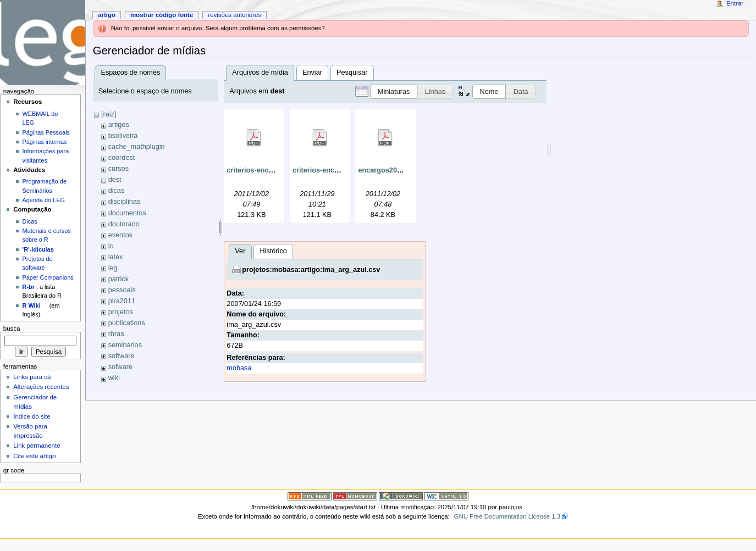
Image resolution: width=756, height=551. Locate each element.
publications (127, 323)
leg (113, 268)
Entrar (735, 3)
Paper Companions (48, 277)
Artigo (107, 15)
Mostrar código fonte (162, 15)
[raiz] (109, 114)
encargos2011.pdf (388, 170)
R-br (29, 287)
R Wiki (32, 305)
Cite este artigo (34, 456)
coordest (122, 158)
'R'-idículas (38, 249)
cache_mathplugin (137, 147)
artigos (119, 125)
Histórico (142, 403)
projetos (121, 312)
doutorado (124, 224)
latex (116, 257)
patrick (118, 279)
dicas (117, 191)
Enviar (312, 73)
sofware (120, 367)
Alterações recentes (41, 387)
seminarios (125, 345)
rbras (116, 334)
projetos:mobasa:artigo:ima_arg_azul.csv (180, 421)
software (122, 356)
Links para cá (32, 377)
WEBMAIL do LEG (40, 118)
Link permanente (37, 446)
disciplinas (125, 202)
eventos (120, 235)
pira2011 (122, 301)
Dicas (30, 221)
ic (111, 246)
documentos (127, 213)
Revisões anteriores (234, 15)
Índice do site (32, 416)
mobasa (108, 520)
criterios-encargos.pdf (329, 170)
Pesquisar (352, 73)
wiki (114, 378)
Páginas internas (45, 142)
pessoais (122, 290)
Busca (12, 329)
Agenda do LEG (44, 200)
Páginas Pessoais (46, 132)
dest (115, 180)
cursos (118, 169)
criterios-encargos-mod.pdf (272, 170)
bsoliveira (123, 136)
